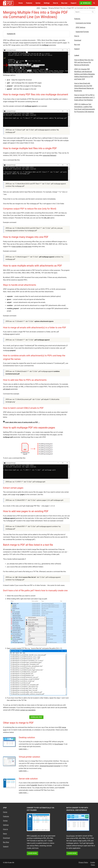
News (5, 834)
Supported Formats (82, 32)
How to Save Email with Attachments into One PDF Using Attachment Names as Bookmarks (84, 87)
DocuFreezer (59, 744)
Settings (6, 825)
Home (5, 812)
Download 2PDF (36, 717)
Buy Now (6, 842)
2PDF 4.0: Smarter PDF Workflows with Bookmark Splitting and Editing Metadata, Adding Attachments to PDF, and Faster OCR (85, 74)
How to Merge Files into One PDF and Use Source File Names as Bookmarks (84, 62)
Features (44, 8)
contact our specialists (28, 710)
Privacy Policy (83, 862)
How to (77, 36)
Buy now (77, 45)
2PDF (38, 8)
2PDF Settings (81, 27)
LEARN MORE (32, 853)
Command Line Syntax (83, 23)
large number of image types (22, 247)
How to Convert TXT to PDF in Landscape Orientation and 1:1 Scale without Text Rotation (85, 97)
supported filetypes (49, 155)
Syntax (5, 821)
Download (86, 3)
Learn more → (24, 749)
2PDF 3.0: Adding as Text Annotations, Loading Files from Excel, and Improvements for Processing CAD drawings (85, 108)
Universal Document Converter (50, 766)
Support (77, 49)
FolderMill (34, 785)
